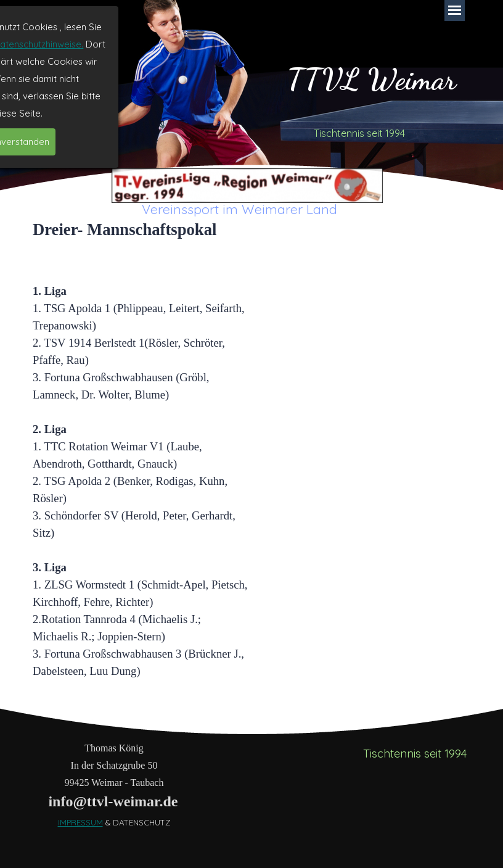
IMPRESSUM (80, 822)
